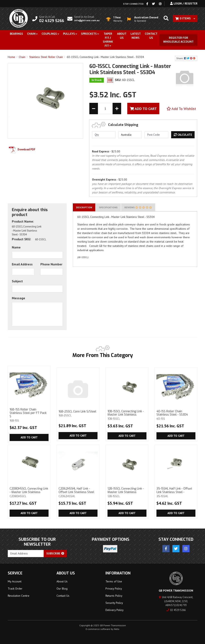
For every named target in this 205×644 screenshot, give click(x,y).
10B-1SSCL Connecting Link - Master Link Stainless (127, 415)
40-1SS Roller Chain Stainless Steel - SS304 (176, 415)
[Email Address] (26, 554)
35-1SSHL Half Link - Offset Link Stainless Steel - (176, 492)
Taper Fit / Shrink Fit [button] (108, 40)
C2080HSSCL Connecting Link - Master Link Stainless (29, 492)
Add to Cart (29, 437)
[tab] (84, 207)
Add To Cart (143, 109)
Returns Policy (114, 596)
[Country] (130, 135)
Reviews (138, 207)
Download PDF (22, 149)
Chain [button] (31, 34)
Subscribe (55, 553)
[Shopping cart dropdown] (185, 18)
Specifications (108, 207)
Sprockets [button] (89, 34)
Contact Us (151, 36)
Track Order (15, 589)
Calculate (183, 135)
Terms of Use (114, 581)
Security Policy (114, 603)
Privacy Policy (114, 589)
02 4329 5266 (176, 610)
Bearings (16, 34)
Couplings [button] (49, 34)
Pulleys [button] (69, 34)
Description (84, 207)
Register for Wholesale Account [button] (178, 40)
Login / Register (184, 3)
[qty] (104, 135)
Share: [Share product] (186, 58)
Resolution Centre (19, 596)
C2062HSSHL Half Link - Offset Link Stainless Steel (78, 492)
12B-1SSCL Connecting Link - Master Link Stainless (127, 492)
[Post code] (156, 135)
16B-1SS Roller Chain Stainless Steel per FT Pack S (29, 415)
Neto (117, 629)
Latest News (136, 36)
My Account (15, 581)
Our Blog (62, 589)
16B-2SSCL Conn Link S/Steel (78, 413)
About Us (122, 36)
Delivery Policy (115, 610)
